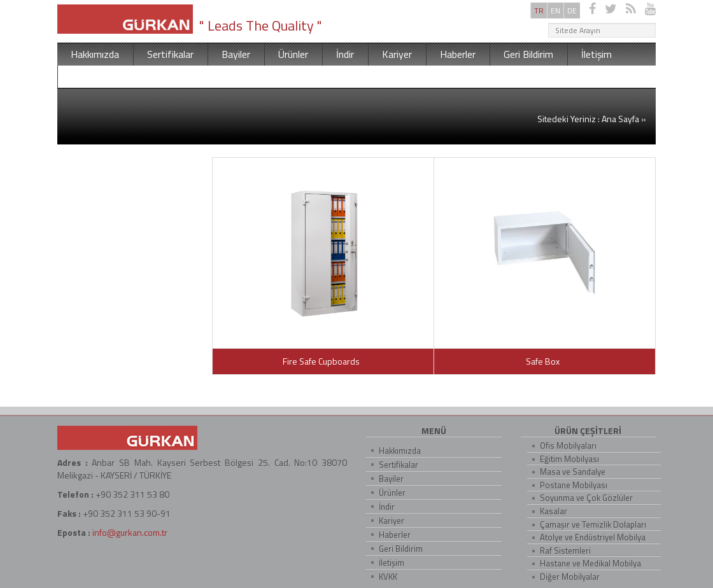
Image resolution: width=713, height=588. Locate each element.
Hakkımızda (95, 54)
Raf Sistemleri (565, 550)
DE (572, 10)
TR (539, 10)
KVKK (84, 76)
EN (555, 10)
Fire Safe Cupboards (323, 361)
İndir (345, 54)
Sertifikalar (170, 54)
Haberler (458, 54)
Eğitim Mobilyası (569, 459)
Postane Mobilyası (574, 485)
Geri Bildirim (528, 54)
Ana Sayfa (620, 119)
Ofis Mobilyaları (568, 445)
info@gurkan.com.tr (130, 532)
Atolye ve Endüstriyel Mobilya (593, 537)
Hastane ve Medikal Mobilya (590, 563)
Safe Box (545, 361)
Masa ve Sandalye (573, 472)
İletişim (597, 54)
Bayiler (236, 54)
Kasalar (554, 511)
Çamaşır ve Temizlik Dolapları (593, 524)
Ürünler (293, 54)
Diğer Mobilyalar (570, 577)
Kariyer (397, 54)
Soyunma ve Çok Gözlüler (586, 498)
